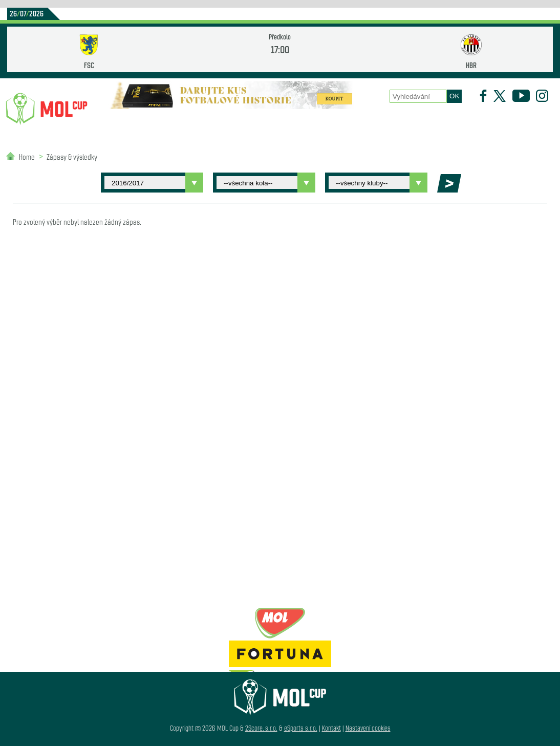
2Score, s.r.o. (261, 728)
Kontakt (331, 728)
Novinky (125, 123)
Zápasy (357, 123)
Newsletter (474, 123)
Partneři (135, 163)
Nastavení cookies (368, 728)
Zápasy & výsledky (72, 156)
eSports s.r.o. (301, 728)
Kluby (179, 123)
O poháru (300, 123)
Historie (412, 123)
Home (27, 156)
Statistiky (235, 123)
